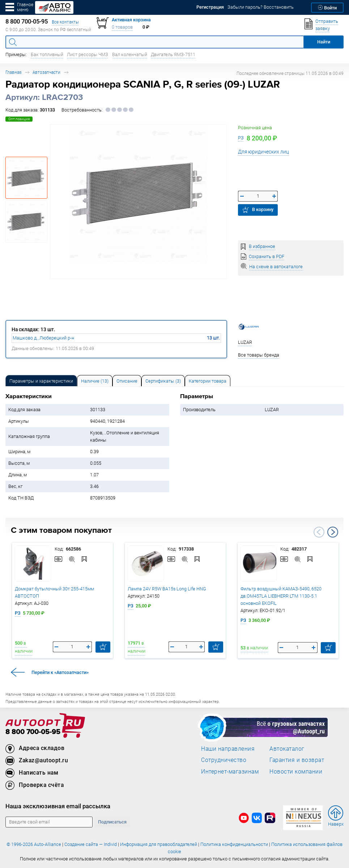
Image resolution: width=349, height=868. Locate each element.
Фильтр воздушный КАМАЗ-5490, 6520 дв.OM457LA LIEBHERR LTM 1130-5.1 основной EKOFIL (281, 596)
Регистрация (210, 7)
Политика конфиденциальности (234, 844)
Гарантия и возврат (297, 760)
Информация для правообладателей (159, 844)
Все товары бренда (259, 355)
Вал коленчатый (130, 54)
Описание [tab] (127, 381)
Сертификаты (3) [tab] (163, 381)
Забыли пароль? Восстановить (261, 7)
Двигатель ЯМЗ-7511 (173, 54)
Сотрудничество (224, 760)
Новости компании (296, 771)
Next (333, 532)
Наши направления (228, 749)
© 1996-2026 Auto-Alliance (34, 844)
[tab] (41, 381)
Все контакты (65, 22)
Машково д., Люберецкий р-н (43, 338)
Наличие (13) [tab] (95, 381)
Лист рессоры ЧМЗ (88, 54)
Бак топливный (47, 54)
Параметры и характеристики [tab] (41, 381)
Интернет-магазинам (230, 771)
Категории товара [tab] (208, 381)
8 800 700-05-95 (33, 732)
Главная (13, 72)
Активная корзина (131, 20)
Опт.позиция (19, 119)
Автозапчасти (46, 72)
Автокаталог (287, 749)
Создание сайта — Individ (91, 844)
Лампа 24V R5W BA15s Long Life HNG (167, 589)
